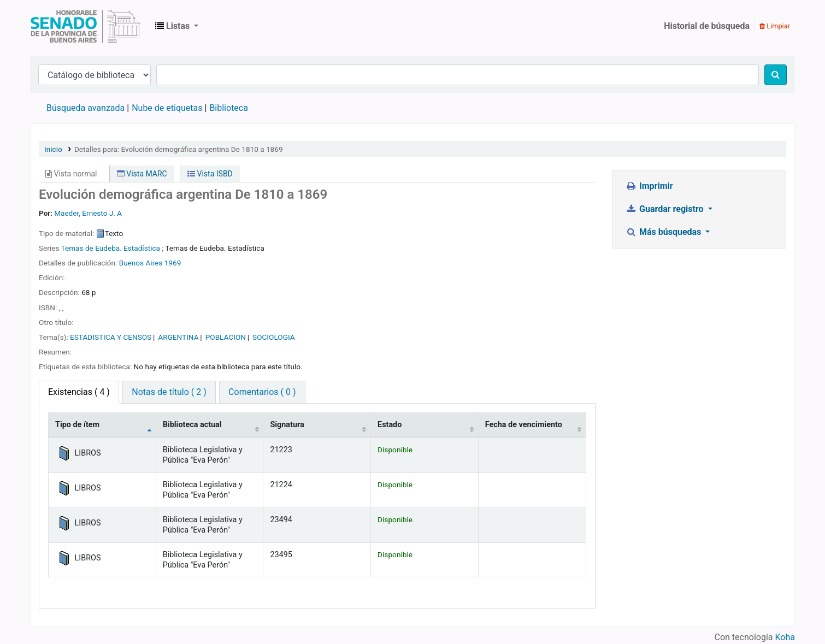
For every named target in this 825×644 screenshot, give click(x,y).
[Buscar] (776, 75)
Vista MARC (142, 174)
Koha (785, 637)
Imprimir (650, 186)
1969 (173, 263)
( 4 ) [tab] (79, 392)
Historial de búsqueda (707, 26)
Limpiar (775, 26)
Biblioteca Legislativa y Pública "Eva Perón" (85, 26)
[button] (177, 26)
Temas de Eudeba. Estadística (111, 248)
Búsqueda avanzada (86, 108)
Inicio (53, 149)
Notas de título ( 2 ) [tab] (169, 392)
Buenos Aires (141, 263)
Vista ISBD (210, 174)
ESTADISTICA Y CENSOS (111, 337)
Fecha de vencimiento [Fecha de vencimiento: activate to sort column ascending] (524, 425)
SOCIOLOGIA (274, 337)
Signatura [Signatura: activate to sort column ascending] (287, 425)
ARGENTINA (178, 337)
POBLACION (226, 337)
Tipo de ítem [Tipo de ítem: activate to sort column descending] (77, 425)
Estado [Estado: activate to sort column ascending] (390, 425)
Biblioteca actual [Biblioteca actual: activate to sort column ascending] (192, 425)
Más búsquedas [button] (665, 232)
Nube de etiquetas (167, 108)
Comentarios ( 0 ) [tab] (262, 392)
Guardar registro (666, 209)
